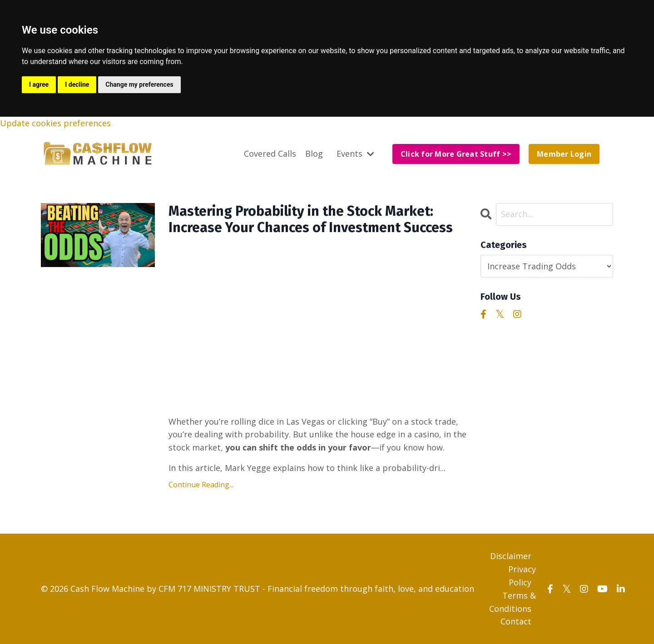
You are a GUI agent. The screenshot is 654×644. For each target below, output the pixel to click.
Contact (516, 621)
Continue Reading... (201, 485)
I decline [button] (77, 84)
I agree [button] (39, 84)
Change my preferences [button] (139, 84)
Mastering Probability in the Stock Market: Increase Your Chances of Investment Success (311, 219)
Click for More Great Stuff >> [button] (456, 154)
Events (355, 154)
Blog (314, 154)
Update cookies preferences (55, 123)
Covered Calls (270, 154)
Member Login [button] (564, 154)
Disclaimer (511, 556)
